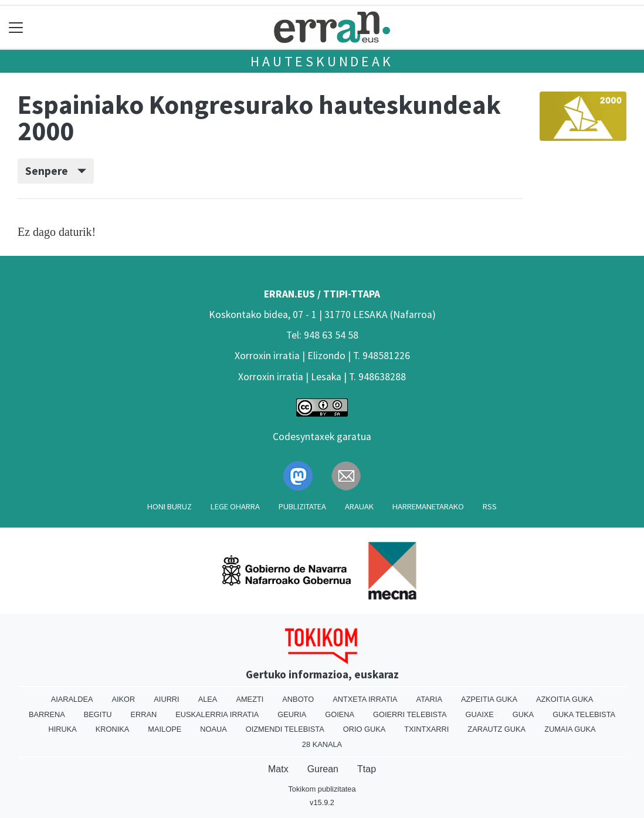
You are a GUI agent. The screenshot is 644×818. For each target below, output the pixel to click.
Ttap (367, 769)
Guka (523, 714)
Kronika (113, 729)
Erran (143, 714)
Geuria (292, 714)
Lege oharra (235, 506)
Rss (490, 506)
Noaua (213, 729)
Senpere (56, 171)
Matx (278, 769)
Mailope (165, 729)
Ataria (429, 699)
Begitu (98, 714)
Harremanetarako (428, 506)
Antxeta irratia (365, 699)
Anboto (298, 699)
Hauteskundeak (322, 61)
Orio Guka (365, 729)
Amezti (250, 699)
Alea (208, 699)
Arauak (359, 506)
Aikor (123, 699)
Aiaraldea (72, 699)
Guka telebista (584, 714)
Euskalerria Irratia (217, 714)
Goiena (340, 714)
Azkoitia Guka (565, 699)
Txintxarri (426, 729)
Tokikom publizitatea (322, 789)
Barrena (47, 714)
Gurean (323, 769)
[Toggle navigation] (16, 27)
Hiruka (62, 729)
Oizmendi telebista (285, 729)
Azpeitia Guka (489, 699)
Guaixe (480, 714)
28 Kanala (322, 744)
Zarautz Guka (496, 729)
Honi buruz (170, 506)
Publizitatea (302, 506)
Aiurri (166, 699)
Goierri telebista (410, 714)
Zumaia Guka (570, 729)
